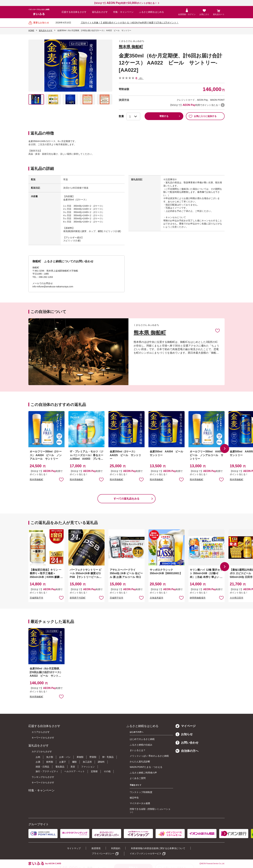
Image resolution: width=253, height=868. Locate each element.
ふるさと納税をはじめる (152, 12)
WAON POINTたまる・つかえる (146, 767)
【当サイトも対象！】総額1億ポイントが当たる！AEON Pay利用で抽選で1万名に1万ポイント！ (129, 23)
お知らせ (184, 734)
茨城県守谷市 (116, 598)
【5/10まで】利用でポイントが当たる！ (125, 3)
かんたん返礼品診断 (140, 762)
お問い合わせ (187, 743)
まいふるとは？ (138, 750)
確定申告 (134, 798)
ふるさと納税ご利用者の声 (143, 773)
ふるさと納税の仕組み (141, 745)
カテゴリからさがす (42, 752)
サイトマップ (74, 848)
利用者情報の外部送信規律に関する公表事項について (158, 848)
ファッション (88, 767)
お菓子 (63, 762)
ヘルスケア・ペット (75, 771)
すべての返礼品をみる (126, 499)
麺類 (74, 762)
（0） (141, 78)
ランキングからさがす (43, 777)
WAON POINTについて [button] (223, 105)
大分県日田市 (237, 598)
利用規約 (116, 848)
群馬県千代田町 (78, 598)
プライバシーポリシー (103, 853)
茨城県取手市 (36, 598)
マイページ (186, 726)
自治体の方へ (187, 751)
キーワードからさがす (43, 738)
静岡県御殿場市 (198, 598)
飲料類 (50, 762)
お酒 (38, 762)
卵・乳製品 (108, 757)
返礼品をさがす (100, 12)
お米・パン (65, 757)
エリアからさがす (41, 732)
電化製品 (60, 767)
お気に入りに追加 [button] (61, 479)
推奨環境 (96, 848)
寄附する (164, 116)
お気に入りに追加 (218, 330)
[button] (225, 449)
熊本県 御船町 (131, 47)
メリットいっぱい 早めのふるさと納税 (149, 756)
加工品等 (87, 762)
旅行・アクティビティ (47, 771)
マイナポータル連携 (140, 803)
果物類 (80, 757)
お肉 (38, 757)
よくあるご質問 (138, 778)
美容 (73, 767)
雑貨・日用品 (42, 767)
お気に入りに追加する (203, 116)
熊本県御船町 (36, 479)
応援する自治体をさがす (74, 12)
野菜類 (93, 757)
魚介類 (50, 757)
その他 (107, 771)
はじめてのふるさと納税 (142, 739)
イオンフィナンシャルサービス (146, 853)
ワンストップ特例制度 (141, 792)
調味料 (101, 762)
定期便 (94, 771)
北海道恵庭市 (157, 598)
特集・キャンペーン (123, 12)
